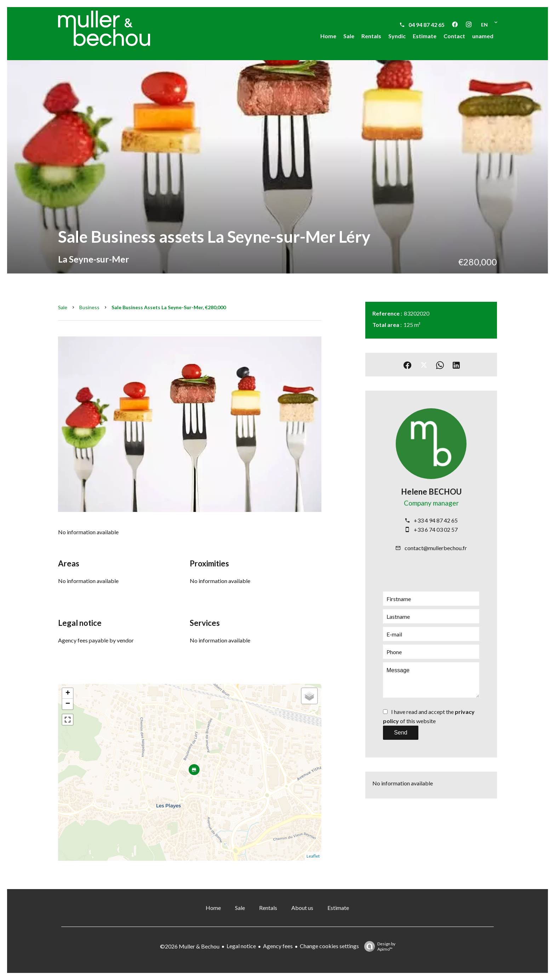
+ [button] (68, 693)
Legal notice (241, 946)
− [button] (68, 704)
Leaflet (313, 856)
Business (89, 307)
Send (400, 733)
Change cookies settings (329, 946)
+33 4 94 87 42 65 (436, 520)
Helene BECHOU (431, 492)
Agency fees (278, 946)
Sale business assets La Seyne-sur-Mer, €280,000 (169, 307)
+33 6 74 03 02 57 (436, 529)
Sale (63, 307)
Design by (378, 946)
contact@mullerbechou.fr (436, 548)
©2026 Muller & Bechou (190, 946)
